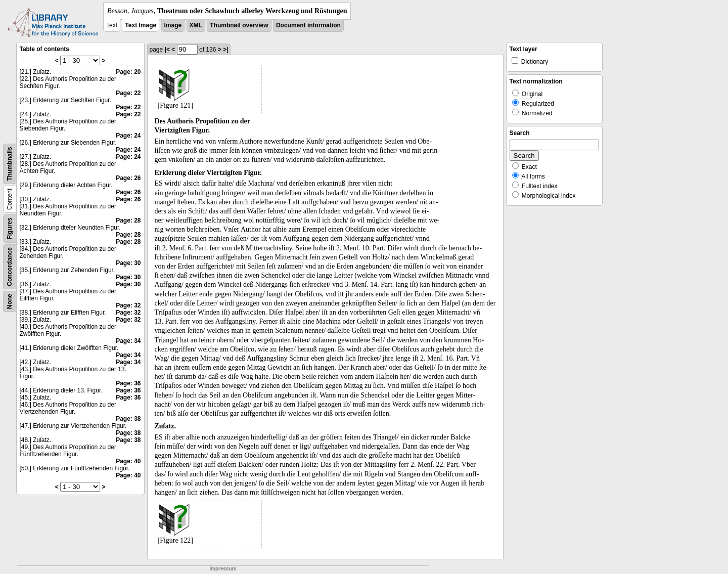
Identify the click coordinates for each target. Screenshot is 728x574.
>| (225, 50)
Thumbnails (10, 164)
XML (196, 25)
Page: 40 (128, 461)
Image (173, 25)
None (10, 301)
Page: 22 (128, 93)
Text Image (141, 25)
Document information (308, 25)
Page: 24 (128, 136)
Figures (10, 228)
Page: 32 (128, 305)
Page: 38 (128, 419)
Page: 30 (128, 263)
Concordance (10, 267)
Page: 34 (128, 341)
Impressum (223, 569)
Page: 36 (128, 383)
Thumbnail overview (239, 25)
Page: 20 (128, 72)
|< (167, 50)
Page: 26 (128, 178)
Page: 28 (128, 220)
